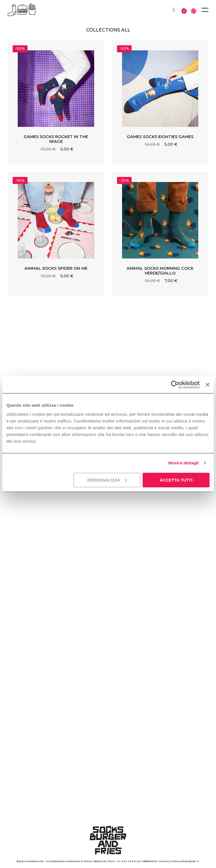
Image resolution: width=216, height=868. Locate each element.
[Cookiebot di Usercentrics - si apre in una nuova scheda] (175, 385)
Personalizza (107, 480)
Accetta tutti (176, 480)
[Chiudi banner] (208, 385)
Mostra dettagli (183, 463)
